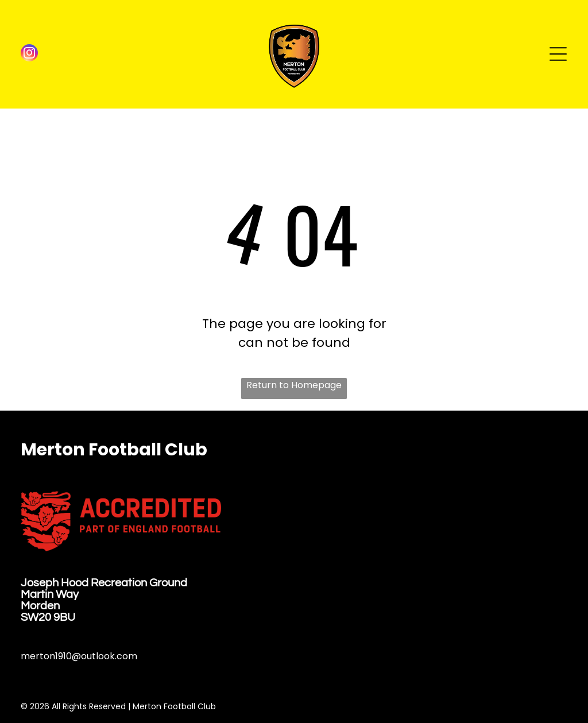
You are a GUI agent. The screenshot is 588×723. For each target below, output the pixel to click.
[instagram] (29, 54)
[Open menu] (558, 54)
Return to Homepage (294, 385)
